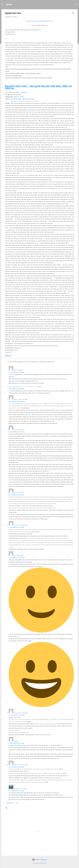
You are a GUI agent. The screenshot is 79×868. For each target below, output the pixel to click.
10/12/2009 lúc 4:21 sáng (16, 372)
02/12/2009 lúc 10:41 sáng (17, 432)
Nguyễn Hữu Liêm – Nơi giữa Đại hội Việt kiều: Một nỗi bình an (38, 87)
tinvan (9, 4)
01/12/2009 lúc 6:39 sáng (16, 767)
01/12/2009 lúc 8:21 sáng (16, 743)
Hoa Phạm (17, 493)
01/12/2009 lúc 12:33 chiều (17, 715)
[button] (73, 13)
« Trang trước (9, 803)
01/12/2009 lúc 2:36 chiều (16, 527)
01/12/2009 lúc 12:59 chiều (17, 558)
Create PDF (8, 352)
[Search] (76, 5)
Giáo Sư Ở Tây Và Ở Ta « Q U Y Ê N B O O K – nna (23, 387)
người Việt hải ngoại (28, 99)
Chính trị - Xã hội (19, 97)
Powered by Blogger (40, 860)
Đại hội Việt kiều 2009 (15, 99)
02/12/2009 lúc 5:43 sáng (16, 495)
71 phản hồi (24, 92)
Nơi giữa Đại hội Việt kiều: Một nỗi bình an (40, 21)
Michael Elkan (44, 863)
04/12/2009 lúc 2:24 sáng (16, 389)
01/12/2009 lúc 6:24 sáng (16, 791)
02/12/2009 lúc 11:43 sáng (17, 402)
